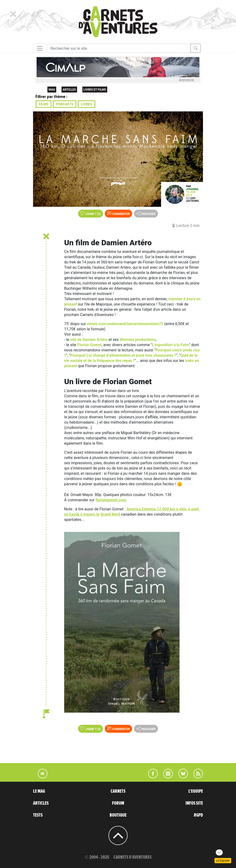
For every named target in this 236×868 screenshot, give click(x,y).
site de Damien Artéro (89, 340)
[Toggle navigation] (40, 48)
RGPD (198, 815)
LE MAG (39, 791)
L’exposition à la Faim (171, 345)
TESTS (38, 815)
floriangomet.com (111, 500)
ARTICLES (41, 803)
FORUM (118, 803)
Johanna (192, 189)
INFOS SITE (194, 803)
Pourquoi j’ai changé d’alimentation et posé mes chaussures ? (123, 355)
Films (44, 104)
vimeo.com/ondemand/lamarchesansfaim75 (125, 324)
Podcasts (65, 104)
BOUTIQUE (118, 815)
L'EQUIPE (196, 791)
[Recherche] (119, 48)
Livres (86, 104)
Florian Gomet (90, 345)
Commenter (118, 213)
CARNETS (118, 791)
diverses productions (138, 340)
